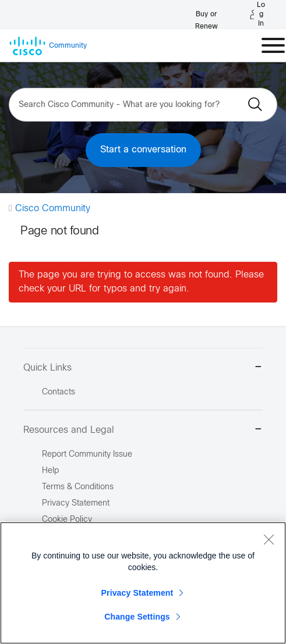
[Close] (269, 539)
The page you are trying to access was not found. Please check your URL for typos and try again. (141, 282)
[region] (143, 583)
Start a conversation (143, 150)
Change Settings (137, 617)
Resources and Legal (143, 430)
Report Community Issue (87, 455)
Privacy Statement (137, 593)
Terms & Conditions (78, 487)
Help (50, 471)
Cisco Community (53, 209)
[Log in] (257, 15)
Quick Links (143, 368)
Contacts (59, 392)
